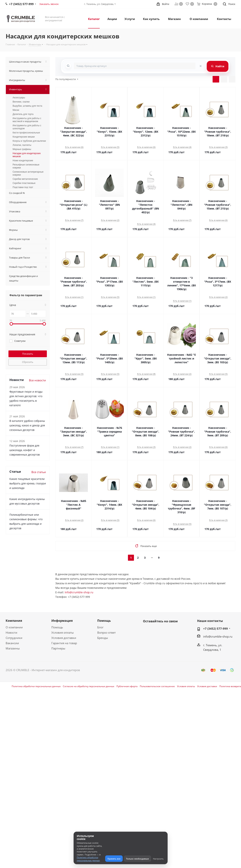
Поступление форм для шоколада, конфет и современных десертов (25, 450)
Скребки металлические (25, 179)
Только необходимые (137, 859)
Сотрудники (14, 638)
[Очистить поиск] (201, 66)
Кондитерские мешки (24, 137)
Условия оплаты (63, 632)
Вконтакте (147, 630)
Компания (14, 621)
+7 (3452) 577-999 (216, 629)
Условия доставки (64, 638)
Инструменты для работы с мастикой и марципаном (27, 120)
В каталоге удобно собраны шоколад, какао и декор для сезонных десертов (27, 425)
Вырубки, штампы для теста (27, 106)
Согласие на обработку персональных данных (89, 686)
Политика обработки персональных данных (36, 686)
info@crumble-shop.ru (218, 636)
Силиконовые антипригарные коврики (28, 173)
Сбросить (28, 362)
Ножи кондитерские (23, 161)
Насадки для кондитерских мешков (27, 155)
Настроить (158, 859)
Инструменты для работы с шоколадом (27, 127)
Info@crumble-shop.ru (79, 592)
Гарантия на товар (64, 643)
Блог (100, 627)
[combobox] (135, 66)
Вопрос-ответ (106, 632)
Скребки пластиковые (24, 183)
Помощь (57, 627)
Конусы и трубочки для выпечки (29, 141)
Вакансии (12, 643)
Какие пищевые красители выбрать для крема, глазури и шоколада (28, 483)
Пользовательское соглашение (157, 686)
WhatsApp (156, 630)
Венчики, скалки (21, 102)
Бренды (103, 638)
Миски (16, 110)
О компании (14, 627)
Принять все (114, 859)
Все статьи (39, 472)
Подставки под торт (23, 187)
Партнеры (58, 648)
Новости (11, 632)
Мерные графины (22, 149)
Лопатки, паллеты (22, 145)
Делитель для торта (23, 114)
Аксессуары (19, 98)
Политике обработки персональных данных (88, 859)
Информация (62, 621)
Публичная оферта (127, 686)
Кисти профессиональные (26, 133)
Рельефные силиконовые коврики (26, 166)
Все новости (37, 380)
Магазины (13, 648)
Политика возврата (230, 686)
